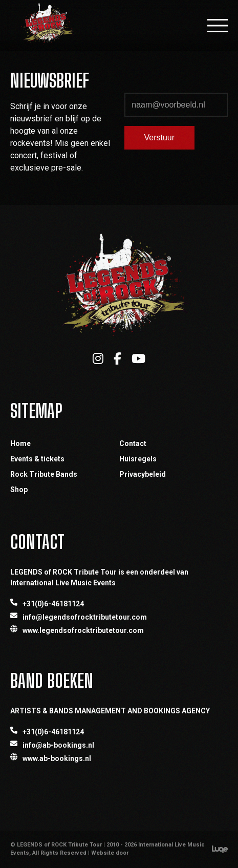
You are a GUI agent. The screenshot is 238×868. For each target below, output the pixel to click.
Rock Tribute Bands (44, 474)
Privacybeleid (143, 474)
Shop (19, 490)
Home (20, 443)
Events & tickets (37, 459)
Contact (133, 443)
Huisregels (138, 459)
